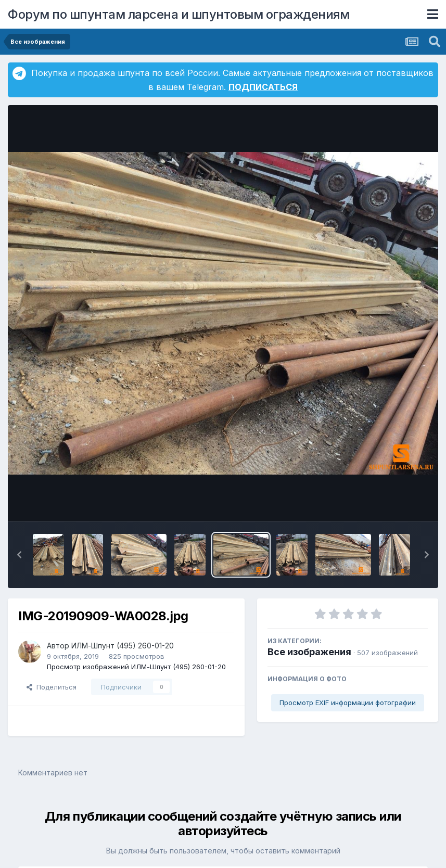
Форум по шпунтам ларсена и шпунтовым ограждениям (179, 14)
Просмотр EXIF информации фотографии (348, 703)
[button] (19, 555)
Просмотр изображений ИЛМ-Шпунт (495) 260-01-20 (136, 667)
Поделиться (52, 687)
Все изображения (309, 652)
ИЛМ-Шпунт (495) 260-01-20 (123, 646)
